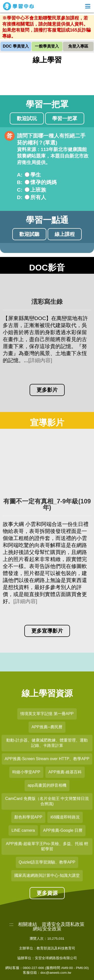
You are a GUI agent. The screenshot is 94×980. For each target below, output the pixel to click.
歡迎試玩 (27, 118)
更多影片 (47, 390)
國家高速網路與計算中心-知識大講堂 (47, 875)
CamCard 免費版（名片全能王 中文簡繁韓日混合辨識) (47, 801)
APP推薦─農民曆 (47, 727)
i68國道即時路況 (65, 817)
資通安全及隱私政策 (63, 924)
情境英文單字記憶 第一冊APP (47, 714)
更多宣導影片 (47, 631)
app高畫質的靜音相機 (47, 785)
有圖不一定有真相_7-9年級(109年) (47, 504)
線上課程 (65, 234)
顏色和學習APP (28, 817)
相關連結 (28, 924)
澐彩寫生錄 (47, 302)
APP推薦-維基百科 (65, 772)
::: (12, 924)
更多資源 (47, 893)
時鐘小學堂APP (26, 772)
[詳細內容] (40, 360)
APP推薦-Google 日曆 (63, 830)
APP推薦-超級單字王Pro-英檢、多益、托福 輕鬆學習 (47, 846)
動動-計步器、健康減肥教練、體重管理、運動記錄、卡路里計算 (47, 743)
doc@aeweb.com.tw (56, 973)
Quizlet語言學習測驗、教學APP (47, 862)
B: (20, 182)
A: (20, 175)
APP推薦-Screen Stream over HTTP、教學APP (47, 759)
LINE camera (23, 830)
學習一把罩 (65, 118)
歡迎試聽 (29, 234)
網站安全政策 (47, 929)
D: (20, 197)
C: (20, 190)
